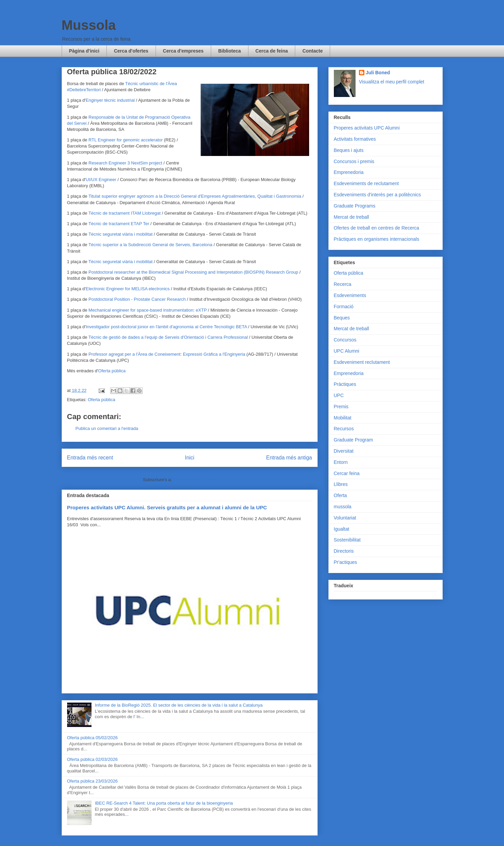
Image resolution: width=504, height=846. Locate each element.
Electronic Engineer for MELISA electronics (128, 289)
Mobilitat (343, 418)
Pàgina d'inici (84, 51)
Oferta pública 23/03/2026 (93, 781)
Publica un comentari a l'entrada (107, 428)
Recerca (343, 284)
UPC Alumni (347, 351)
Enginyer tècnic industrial (110, 100)
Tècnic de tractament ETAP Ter (119, 224)
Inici (190, 458)
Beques (342, 318)
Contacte (313, 51)
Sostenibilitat (347, 540)
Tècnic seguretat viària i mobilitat (120, 234)
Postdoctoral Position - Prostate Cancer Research (137, 299)
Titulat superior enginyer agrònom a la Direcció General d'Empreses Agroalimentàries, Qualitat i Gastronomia (195, 196)
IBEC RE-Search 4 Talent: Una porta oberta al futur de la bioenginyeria (164, 803)
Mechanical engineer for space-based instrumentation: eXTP (148, 310)
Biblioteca (230, 51)
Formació (344, 307)
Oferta (340, 495)
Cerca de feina (272, 51)
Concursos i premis (354, 161)
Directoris (344, 551)
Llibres (341, 484)
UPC (339, 395)
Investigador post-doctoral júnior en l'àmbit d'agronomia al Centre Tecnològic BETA (166, 327)
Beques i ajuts (349, 150)
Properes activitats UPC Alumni (367, 128)
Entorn (341, 462)
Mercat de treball (351, 217)
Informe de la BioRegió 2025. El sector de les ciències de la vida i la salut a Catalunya (179, 705)
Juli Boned (378, 73)
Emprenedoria (349, 172)
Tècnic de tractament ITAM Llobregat (125, 213)
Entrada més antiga (289, 458)
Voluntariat (345, 518)
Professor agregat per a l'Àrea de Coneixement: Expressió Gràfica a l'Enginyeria (167, 354)
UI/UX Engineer (101, 180)
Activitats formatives (355, 139)
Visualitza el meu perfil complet (392, 82)
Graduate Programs (355, 206)
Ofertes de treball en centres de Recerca (377, 228)
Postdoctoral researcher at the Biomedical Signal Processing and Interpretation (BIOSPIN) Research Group (193, 272)
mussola (343, 507)
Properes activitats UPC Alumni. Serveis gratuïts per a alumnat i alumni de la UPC (167, 507)
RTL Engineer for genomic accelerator (126, 140)
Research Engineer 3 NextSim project (125, 163)
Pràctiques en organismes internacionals (377, 239)
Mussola (89, 25)
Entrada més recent (90, 458)
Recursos (344, 429)
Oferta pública (112, 371)
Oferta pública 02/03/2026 (93, 759)
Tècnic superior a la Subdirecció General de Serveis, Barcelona (150, 245)
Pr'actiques (346, 562)
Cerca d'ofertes (131, 51)
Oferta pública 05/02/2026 (93, 738)
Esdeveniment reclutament (362, 362)
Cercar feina (347, 473)
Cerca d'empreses (183, 51)
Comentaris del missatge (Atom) (205, 480)
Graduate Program (354, 440)
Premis (341, 407)
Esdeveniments (350, 295)
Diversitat (344, 451)
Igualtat (342, 529)
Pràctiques (345, 384)
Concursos (345, 340)
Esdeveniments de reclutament (366, 183)
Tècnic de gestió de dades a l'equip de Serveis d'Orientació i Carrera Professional (168, 337)
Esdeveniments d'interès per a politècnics (377, 195)
